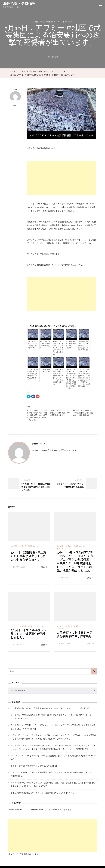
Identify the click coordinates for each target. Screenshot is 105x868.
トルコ (42, 626)
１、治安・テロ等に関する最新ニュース (46, 22)
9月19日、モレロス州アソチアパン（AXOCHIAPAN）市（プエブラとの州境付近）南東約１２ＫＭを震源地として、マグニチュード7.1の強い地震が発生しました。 (75, 562)
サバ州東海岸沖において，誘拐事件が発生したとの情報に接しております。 (43, 708)
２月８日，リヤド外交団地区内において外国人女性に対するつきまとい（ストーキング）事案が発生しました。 (58, 377)
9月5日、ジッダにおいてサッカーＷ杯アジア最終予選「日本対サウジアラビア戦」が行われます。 (58, 348)
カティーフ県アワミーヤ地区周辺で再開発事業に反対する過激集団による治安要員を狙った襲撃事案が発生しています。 (37, 415)
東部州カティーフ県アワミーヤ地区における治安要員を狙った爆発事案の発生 (83, 346)
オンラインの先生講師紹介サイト (24, 854)
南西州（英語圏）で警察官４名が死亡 (27, 766)
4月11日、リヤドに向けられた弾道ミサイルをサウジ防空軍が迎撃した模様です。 (33, 375)
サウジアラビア (67, 22)
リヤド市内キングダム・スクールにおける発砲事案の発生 (32, 345)
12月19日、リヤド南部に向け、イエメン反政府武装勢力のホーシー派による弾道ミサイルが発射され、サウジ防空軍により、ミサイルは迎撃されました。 (84, 378)
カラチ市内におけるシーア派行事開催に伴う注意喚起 (75, 634)
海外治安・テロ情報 (19, 4)
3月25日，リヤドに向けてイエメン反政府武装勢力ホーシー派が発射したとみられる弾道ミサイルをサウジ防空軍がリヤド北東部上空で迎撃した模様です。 (71, 379)
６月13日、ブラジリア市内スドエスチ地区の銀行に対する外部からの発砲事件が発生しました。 (52, 772)
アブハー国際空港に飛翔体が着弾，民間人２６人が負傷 (71, 345)
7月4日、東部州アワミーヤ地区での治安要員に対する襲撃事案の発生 (60, 413)
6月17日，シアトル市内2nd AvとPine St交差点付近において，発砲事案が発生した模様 (49, 756)
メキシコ (60, 548)
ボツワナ (14, 548)
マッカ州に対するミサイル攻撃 (45, 371)
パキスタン (61, 629)
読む (44, 567)
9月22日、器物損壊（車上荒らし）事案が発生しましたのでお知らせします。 (28, 556)
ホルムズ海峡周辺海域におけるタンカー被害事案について (36, 793)
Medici (15, 99)
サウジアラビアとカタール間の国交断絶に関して (45, 345)
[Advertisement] (62, 178)
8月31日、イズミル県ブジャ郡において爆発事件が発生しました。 (29, 634)
